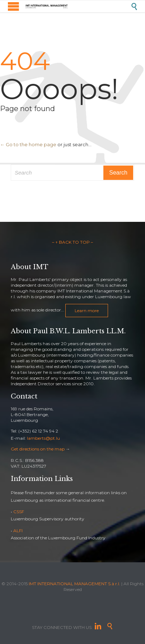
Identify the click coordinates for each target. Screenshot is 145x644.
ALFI (18, 531)
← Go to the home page (28, 144)
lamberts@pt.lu (43, 438)
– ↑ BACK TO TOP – (72, 242)
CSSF (19, 512)
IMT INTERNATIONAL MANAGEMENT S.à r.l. (74, 584)
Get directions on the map (38, 449)
